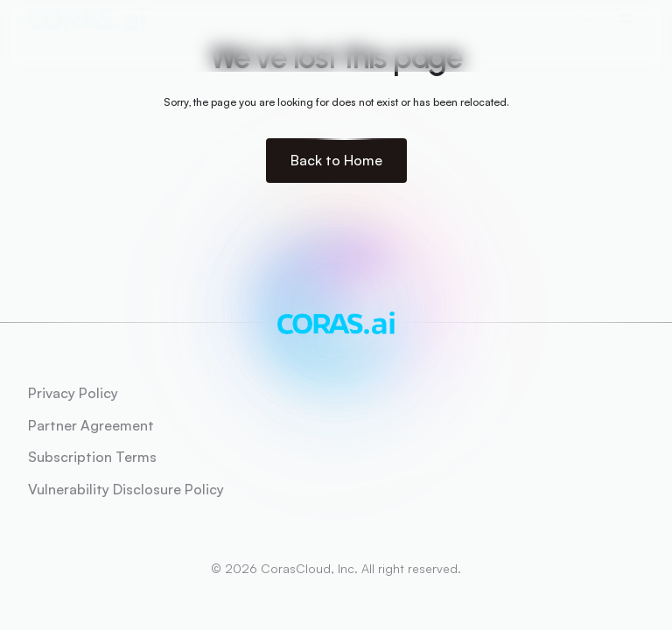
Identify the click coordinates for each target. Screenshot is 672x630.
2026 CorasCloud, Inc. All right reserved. (343, 568)
